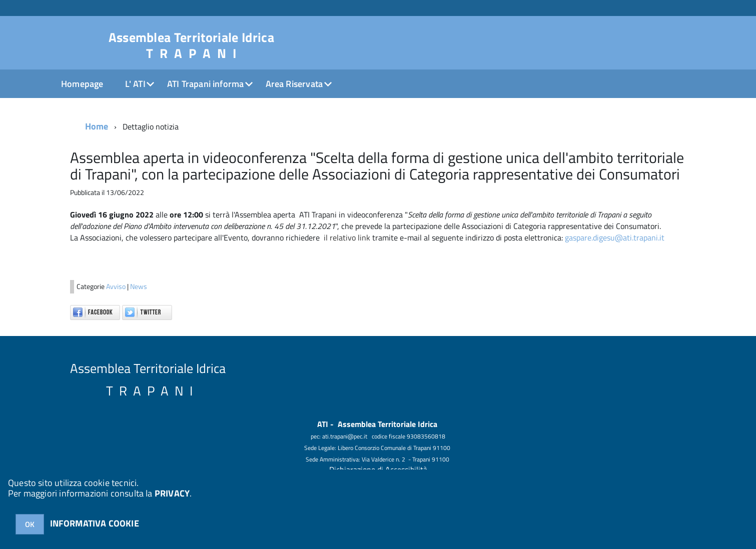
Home (97, 126)
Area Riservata (294, 84)
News (139, 286)
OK (30, 524)
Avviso (117, 286)
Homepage (82, 84)
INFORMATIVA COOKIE (95, 523)
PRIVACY (172, 493)
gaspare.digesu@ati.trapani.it (615, 237)
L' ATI (135, 84)
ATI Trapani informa (205, 84)
